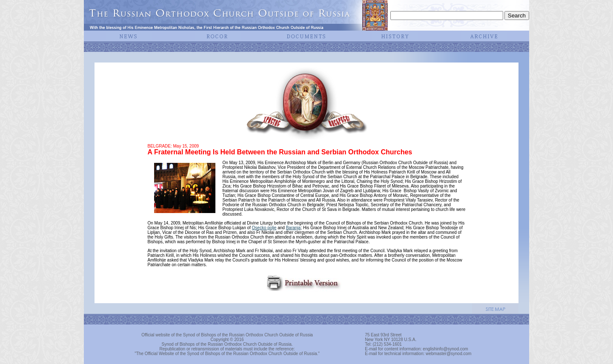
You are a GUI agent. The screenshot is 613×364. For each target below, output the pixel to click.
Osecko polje (264, 228)
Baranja (293, 228)
